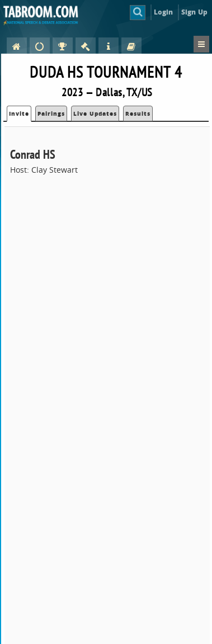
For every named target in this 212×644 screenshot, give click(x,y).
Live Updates (95, 113)
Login (164, 12)
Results (138, 113)
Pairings (51, 113)
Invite (19, 113)
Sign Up (194, 12)
